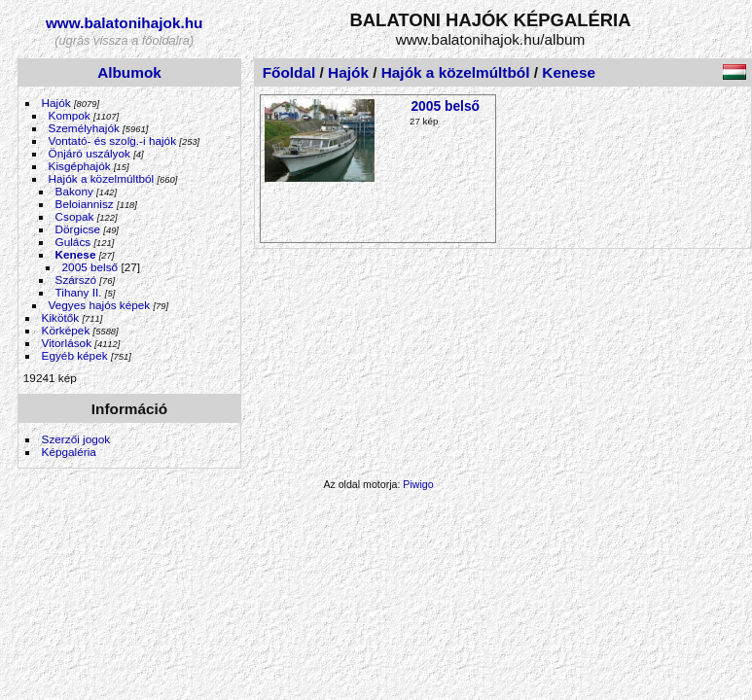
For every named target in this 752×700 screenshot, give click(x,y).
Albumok (129, 72)
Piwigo (418, 484)
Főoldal (289, 72)
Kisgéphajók (80, 166)
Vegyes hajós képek (100, 305)
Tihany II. (79, 292)
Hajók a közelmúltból (102, 178)
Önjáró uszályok (90, 153)
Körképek (66, 330)
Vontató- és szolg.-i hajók (112, 140)
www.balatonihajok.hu (125, 23)
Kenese (76, 254)
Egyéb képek (75, 355)
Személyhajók (84, 128)
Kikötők (61, 317)
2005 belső (90, 267)
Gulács (73, 242)
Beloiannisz (85, 204)
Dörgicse (78, 229)
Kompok (70, 115)
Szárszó (76, 280)
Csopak (75, 216)
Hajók (58, 103)
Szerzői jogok (76, 439)
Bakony (74, 191)
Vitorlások (67, 343)
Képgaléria (69, 452)
